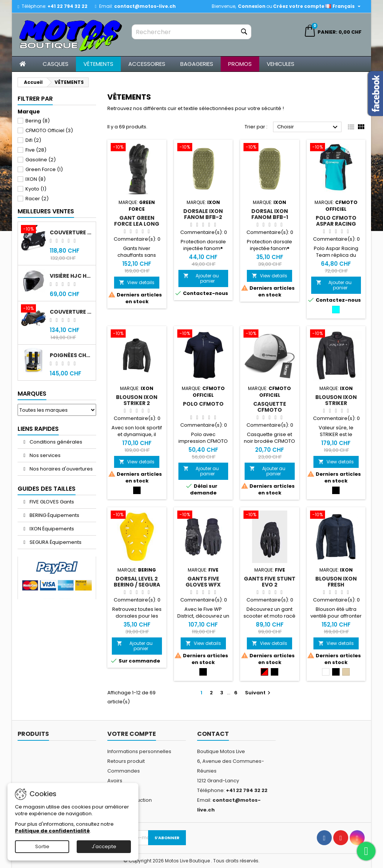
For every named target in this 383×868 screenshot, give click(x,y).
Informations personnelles (139, 751)
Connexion (252, 6)
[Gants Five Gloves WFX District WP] (203, 515)
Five (36, 150)
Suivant (259, 693)
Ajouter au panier (201, 278)
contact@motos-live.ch (145, 6)
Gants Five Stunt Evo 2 (270, 582)
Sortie (42, 846)
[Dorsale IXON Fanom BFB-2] (203, 148)
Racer (37, 199)
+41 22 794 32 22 (68, 6)
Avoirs (115, 781)
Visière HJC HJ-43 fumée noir (71, 276)
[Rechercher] (191, 32)
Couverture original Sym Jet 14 (71, 232)
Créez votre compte (299, 6)
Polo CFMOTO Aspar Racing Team (336, 224)
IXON (36, 179)
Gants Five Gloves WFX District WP (203, 585)
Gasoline (41, 160)
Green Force (44, 169)
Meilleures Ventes (46, 211)
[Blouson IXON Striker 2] (137, 334)
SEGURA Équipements (55, 542)
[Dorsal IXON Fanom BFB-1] (270, 148)
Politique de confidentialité (52, 831)
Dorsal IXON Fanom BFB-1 (270, 214)
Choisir (308, 127)
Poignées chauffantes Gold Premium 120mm (71, 355)
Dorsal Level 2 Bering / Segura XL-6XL (137, 585)
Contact (213, 734)
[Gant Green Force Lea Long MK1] (137, 148)
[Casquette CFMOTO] (270, 334)
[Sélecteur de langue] (344, 6)
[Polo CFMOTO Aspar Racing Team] (336, 148)
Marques (32, 394)
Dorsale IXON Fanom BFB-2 (203, 214)
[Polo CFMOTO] (203, 334)
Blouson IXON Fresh (336, 582)
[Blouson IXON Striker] (336, 334)
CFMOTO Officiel (49, 130)
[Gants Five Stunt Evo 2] (270, 515)
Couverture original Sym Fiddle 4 (71, 312)
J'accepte (104, 846)
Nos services (45, 455)
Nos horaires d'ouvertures (61, 469)
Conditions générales (55, 442)
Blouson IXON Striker (336, 400)
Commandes (124, 771)
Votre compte (132, 734)
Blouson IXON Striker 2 (137, 400)
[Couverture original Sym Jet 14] (33, 230)
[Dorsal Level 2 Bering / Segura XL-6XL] (137, 515)
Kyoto (36, 189)
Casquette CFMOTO (270, 407)
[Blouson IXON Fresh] (336, 515)
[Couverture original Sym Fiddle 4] (33, 309)
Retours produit (126, 761)
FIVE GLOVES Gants (51, 502)
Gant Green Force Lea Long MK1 (137, 224)
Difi (33, 140)
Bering (38, 121)
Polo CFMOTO (203, 404)
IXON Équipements (51, 529)
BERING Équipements (54, 515)
